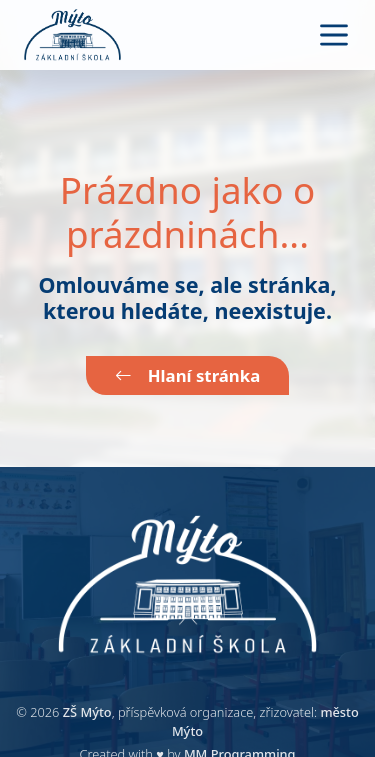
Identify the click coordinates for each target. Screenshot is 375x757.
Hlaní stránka (187, 375)
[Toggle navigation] (334, 35)
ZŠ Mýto (87, 712)
